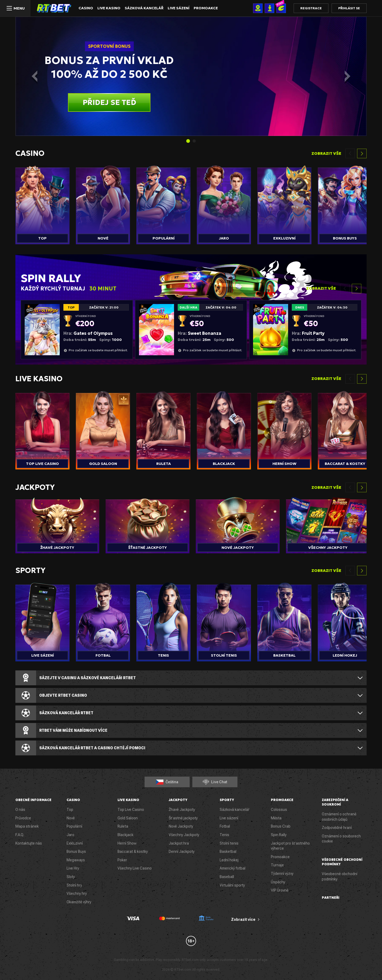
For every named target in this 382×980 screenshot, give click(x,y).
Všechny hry (77, 893)
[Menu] (15, 8)
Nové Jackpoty (181, 826)
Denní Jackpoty (182, 851)
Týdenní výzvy (282, 874)
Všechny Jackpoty (184, 835)
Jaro (70, 835)
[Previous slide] (350, 153)
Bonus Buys (76, 851)
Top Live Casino (131, 810)
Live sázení (175, 8)
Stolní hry (74, 885)
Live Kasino (108, 8)
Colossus (279, 810)
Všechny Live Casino (135, 868)
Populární (74, 826)
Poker (122, 860)
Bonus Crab (281, 826)
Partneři (331, 898)
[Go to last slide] (33, 76)
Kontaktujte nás (29, 843)
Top (70, 810)
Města (276, 818)
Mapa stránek (27, 826)
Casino (86, 8)
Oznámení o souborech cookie (341, 839)
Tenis (224, 835)
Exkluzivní (75, 843)
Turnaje (277, 865)
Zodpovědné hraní (337, 828)
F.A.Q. (20, 835)
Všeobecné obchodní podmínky (340, 876)
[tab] (188, 141)
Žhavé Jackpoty (182, 810)
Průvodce (23, 818)
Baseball (227, 877)
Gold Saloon (128, 818)
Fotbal (225, 826)
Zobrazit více (243, 919)
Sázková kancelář (142, 8)
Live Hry (73, 868)
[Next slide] (349, 76)
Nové (71, 818)
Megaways (76, 860)
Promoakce (202, 8)
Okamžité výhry (79, 902)
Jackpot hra (179, 843)
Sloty (71, 877)
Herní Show (127, 843)
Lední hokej (229, 860)
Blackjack (125, 835)
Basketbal (228, 851)
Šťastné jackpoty (183, 818)
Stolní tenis (229, 843)
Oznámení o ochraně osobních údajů (339, 817)
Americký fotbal (233, 868)
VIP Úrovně (280, 890)
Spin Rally (279, 835)
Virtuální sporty (232, 885)
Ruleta (123, 826)
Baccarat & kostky (133, 851)
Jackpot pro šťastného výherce (290, 846)
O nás (20, 810)
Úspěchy (278, 882)
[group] (42, 204)
